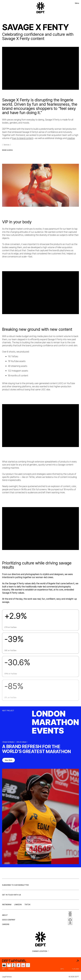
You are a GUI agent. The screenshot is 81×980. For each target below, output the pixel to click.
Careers (6, 924)
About (5, 915)
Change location (41, 951)
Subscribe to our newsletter (15, 885)
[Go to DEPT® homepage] (40, 8)
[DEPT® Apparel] (40, 964)
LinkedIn (18, 905)
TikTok (27, 905)
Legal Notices (7, 977)
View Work (9, 762)
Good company (9, 920)
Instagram (7, 905)
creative (71, 140)
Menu (77, 3)
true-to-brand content (23, 140)
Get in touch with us (11, 895)
